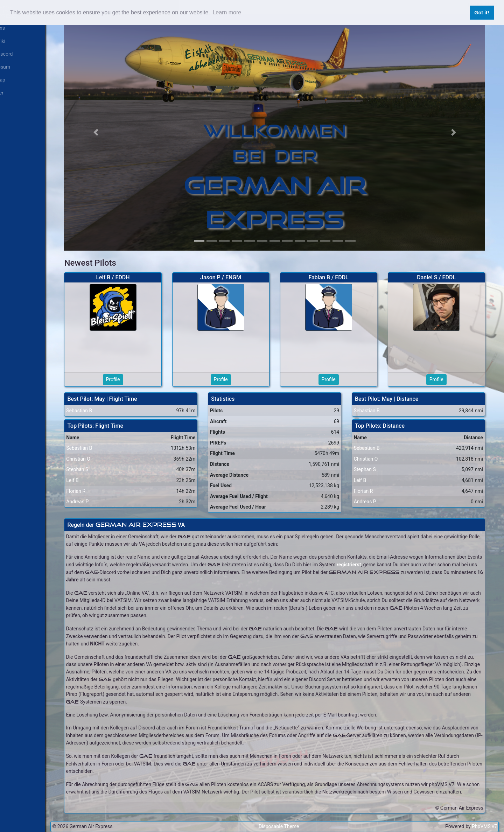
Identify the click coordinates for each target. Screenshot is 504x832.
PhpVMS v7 (484, 825)
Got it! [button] (482, 13)
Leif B (89, 471)
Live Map (13, 80)
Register (12, 93)
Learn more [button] (227, 12)
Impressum (15, 67)
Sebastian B (96, 401)
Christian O (95, 450)
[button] (111, 128)
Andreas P (94, 492)
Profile (128, 370)
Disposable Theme (288, 825)
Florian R (93, 482)
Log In (9, 106)
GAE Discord (16, 54)
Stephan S (94, 460)
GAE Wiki (13, 41)
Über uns (12, 28)
